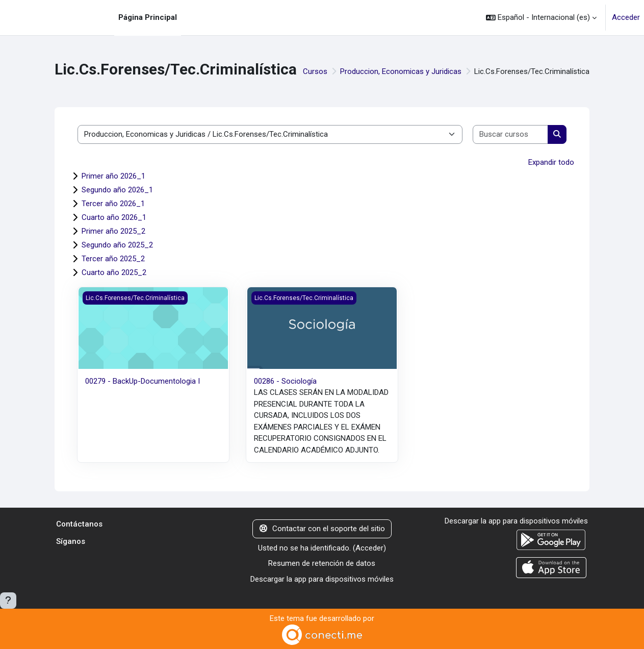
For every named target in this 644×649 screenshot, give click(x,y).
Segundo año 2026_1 (117, 190)
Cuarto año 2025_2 (114, 272)
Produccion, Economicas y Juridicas (401, 71)
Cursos (315, 71)
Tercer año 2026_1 (113, 204)
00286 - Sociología (285, 381)
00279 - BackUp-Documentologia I (143, 381)
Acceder (626, 17)
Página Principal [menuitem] (148, 17)
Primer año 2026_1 (113, 176)
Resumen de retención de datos (322, 563)
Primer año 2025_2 (113, 231)
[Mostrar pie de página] (8, 601)
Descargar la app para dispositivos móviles (322, 579)
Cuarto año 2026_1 (114, 217)
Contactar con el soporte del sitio (322, 529)
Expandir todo (551, 162)
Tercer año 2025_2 (113, 259)
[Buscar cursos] (511, 134)
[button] (541, 18)
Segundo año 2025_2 (117, 245)
